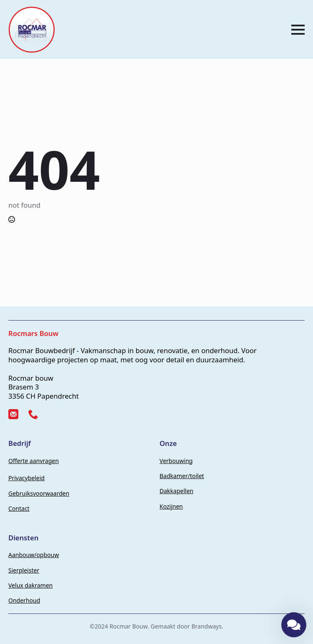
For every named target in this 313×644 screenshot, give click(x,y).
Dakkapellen (176, 491)
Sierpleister (24, 570)
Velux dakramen (30, 585)
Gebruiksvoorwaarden (39, 493)
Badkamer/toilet (182, 476)
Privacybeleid (27, 478)
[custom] (13, 414)
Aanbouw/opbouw (34, 555)
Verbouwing (176, 461)
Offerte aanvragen (34, 461)
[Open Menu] (298, 30)
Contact (19, 508)
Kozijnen (171, 506)
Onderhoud (24, 600)
